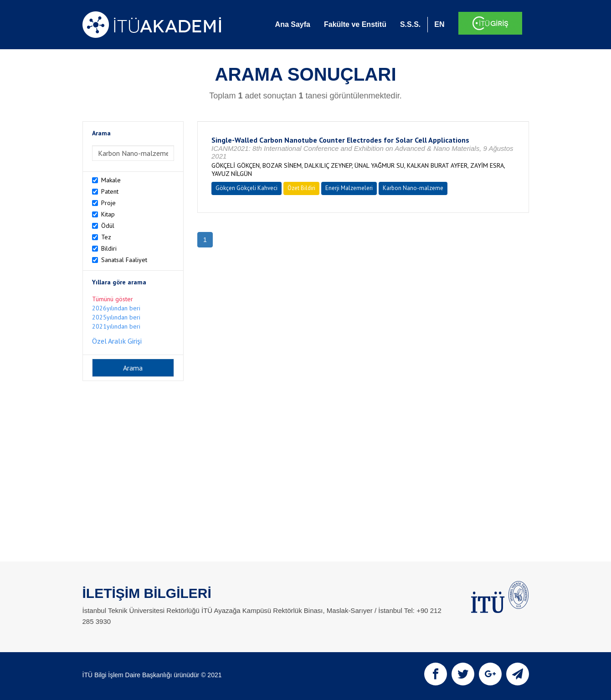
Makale (111, 180)
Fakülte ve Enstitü (355, 24)
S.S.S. (410, 24)
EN (439, 24)
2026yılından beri (116, 308)
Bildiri (109, 248)
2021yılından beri (116, 326)
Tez (106, 237)
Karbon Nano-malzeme (413, 188)
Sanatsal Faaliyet (124, 260)
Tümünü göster (113, 299)
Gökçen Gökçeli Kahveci (246, 188)
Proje (108, 203)
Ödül (108, 226)
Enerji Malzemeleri (349, 188)
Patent (110, 191)
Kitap (108, 214)
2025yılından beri (116, 317)
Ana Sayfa (293, 24)
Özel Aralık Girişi (117, 341)
